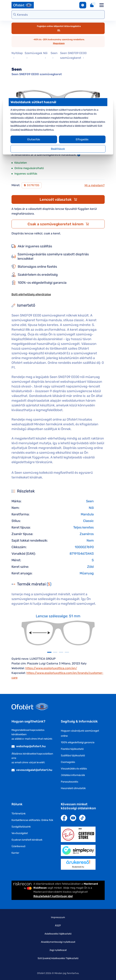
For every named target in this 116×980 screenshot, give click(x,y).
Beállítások (58, 149)
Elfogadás (81, 139)
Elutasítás (35, 139)
